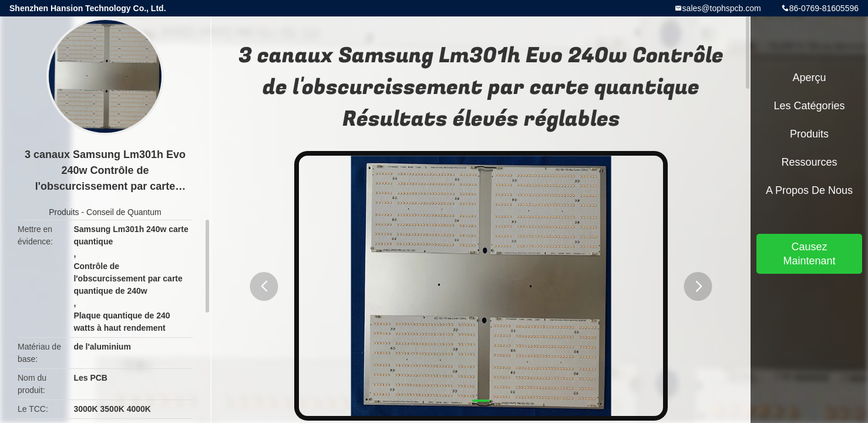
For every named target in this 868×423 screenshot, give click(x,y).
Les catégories (809, 106)
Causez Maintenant (809, 254)
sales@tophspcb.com (722, 8)
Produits (64, 212)
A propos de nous (809, 190)
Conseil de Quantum (124, 212)
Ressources (809, 162)
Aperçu (809, 78)
